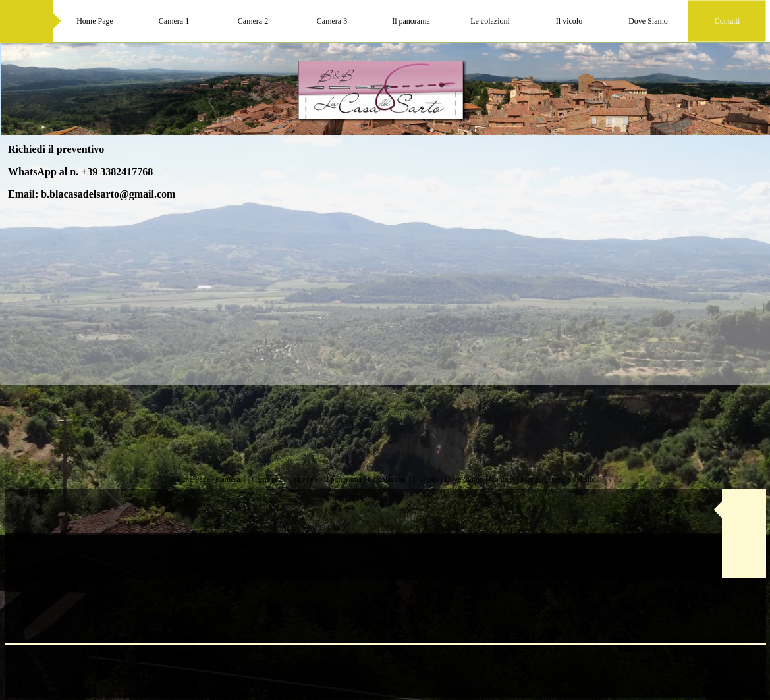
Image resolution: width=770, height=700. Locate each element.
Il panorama (343, 479)
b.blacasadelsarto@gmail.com (108, 194)
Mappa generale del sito (558, 479)
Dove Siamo (464, 479)
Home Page (192, 479)
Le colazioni (387, 479)
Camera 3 (303, 479)
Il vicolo (426, 479)
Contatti (502, 479)
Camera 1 (231, 479)
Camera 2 (267, 479)
